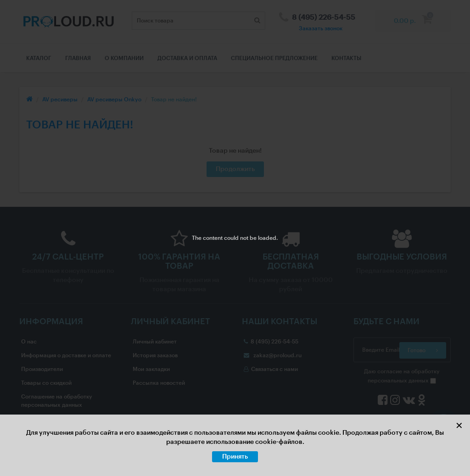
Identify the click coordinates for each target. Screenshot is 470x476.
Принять (235, 457)
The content (207, 238)
